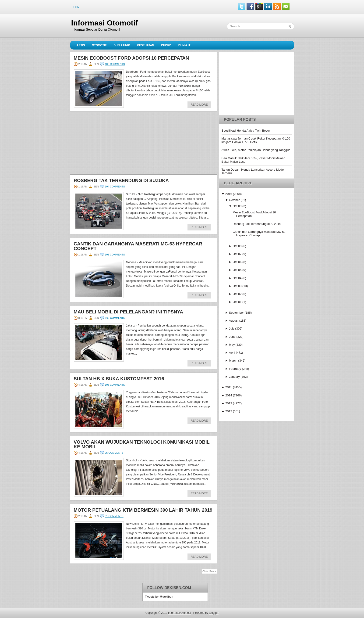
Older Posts (209, 571)
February (235, 369)
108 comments (115, 255)
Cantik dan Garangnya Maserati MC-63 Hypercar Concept (138, 246)
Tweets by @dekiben (159, 597)
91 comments (114, 516)
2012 (229, 411)
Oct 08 (237, 246)
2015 (229, 387)
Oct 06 (237, 262)
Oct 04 (237, 278)
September (237, 313)
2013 (229, 403)
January (234, 377)
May (232, 345)
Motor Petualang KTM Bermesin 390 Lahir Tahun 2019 (143, 510)
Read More (199, 105)
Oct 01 (237, 302)
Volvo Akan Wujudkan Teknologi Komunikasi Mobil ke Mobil (142, 444)
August (234, 321)
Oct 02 (237, 294)
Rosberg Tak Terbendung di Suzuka (121, 180)
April (232, 353)
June (232, 337)
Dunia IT (184, 45)
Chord (166, 45)
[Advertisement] (105, 144)
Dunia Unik (122, 45)
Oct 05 (237, 270)
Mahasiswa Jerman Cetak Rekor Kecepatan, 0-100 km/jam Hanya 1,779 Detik (256, 140)
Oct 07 (237, 254)
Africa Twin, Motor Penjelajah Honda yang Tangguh (256, 150)
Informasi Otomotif (105, 23)
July (232, 329)
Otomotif (99, 45)
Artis (81, 45)
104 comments (115, 187)
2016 (229, 194)
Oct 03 (237, 286)
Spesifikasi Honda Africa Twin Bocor (246, 131)
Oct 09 (237, 206)
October (234, 200)
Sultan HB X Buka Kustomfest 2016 (119, 379)
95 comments (114, 453)
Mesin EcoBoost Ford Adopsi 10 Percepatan (131, 58)
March (233, 361)
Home (77, 7)
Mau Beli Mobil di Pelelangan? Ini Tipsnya (129, 312)
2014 (229, 395)
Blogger (214, 613)
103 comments (115, 64)
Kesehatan (146, 45)
